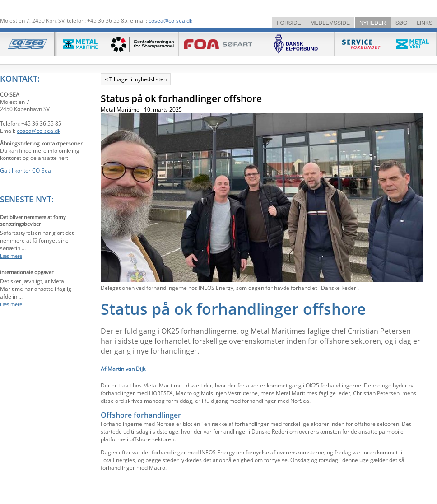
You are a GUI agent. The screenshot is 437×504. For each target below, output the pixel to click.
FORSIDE (289, 23)
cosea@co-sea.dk (170, 21)
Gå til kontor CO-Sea (26, 170)
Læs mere (11, 256)
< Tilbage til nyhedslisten (136, 79)
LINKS (425, 23)
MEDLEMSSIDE (330, 23)
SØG (402, 23)
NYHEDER (373, 23)
